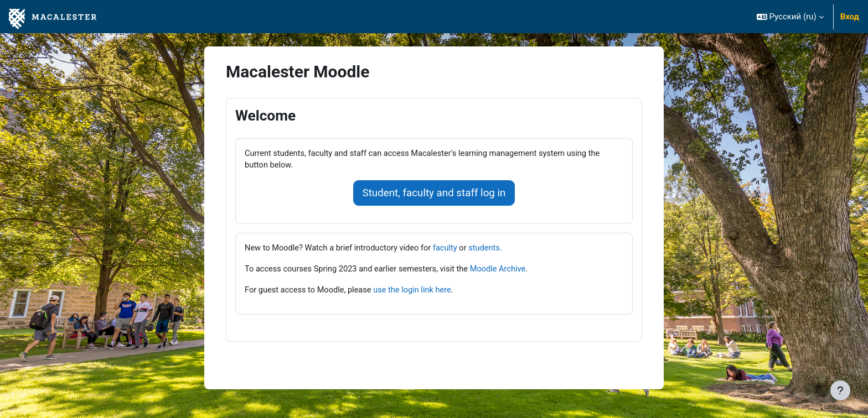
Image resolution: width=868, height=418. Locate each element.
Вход (850, 17)
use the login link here (417, 292)
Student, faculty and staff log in (434, 194)
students (491, 249)
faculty (451, 249)
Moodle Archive (505, 270)
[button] (790, 17)
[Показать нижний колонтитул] (840, 390)
